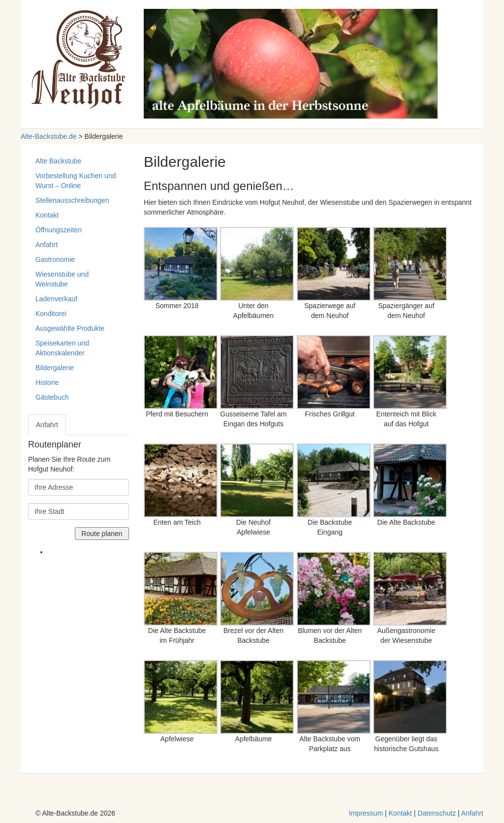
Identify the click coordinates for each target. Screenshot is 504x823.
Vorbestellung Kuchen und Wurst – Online (76, 181)
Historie (47, 382)
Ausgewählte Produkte (70, 328)
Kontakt (47, 215)
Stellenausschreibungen (72, 200)
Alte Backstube (58, 161)
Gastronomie (55, 259)
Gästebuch (52, 397)
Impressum (366, 813)
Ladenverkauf (56, 299)
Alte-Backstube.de (49, 136)
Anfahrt (47, 245)
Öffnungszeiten (59, 230)
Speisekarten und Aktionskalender (62, 348)
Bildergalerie (55, 368)
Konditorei (51, 314)
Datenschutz (437, 813)
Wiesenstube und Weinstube (62, 279)
